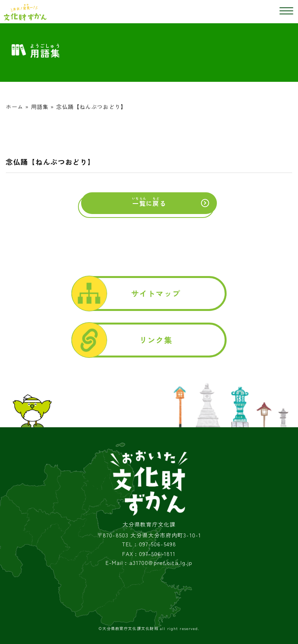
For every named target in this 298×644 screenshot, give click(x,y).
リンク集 (156, 340)
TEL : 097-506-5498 (149, 544)
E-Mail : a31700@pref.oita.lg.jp (149, 563)
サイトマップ (156, 293)
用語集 (40, 107)
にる (149, 202)
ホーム (15, 107)
